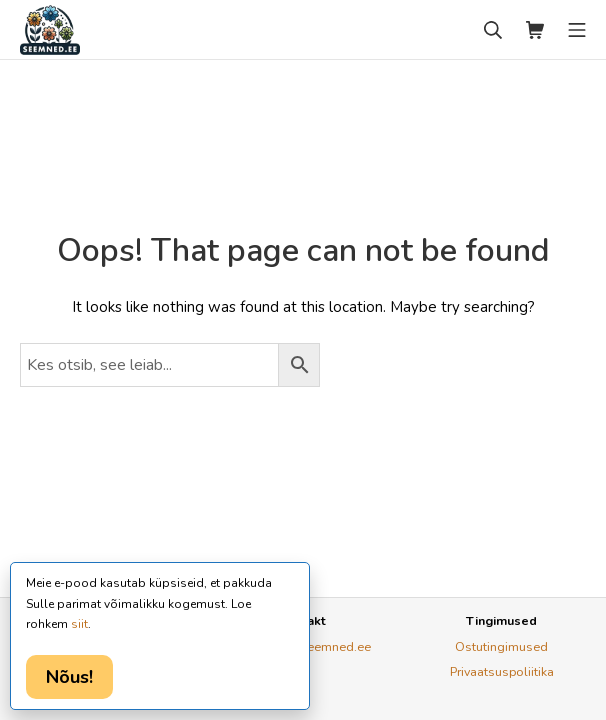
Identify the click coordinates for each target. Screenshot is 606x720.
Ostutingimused (501, 646)
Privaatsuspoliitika (502, 671)
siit (79, 624)
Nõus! (69, 677)
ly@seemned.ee (324, 646)
